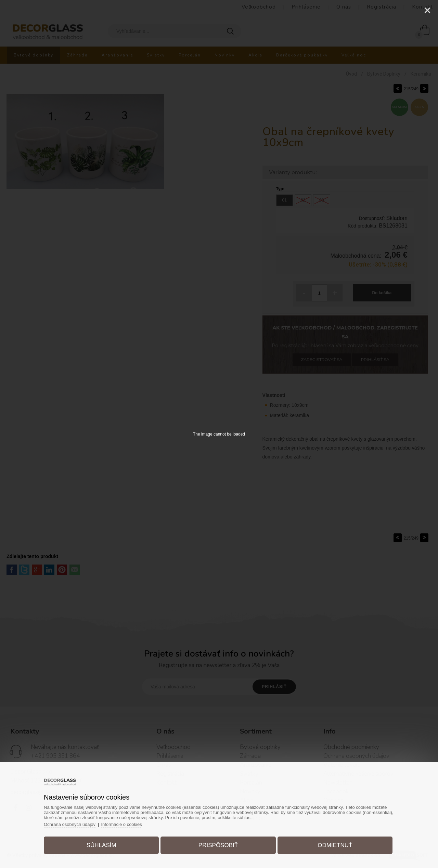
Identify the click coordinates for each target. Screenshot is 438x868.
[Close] (427, 10)
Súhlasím (101, 845)
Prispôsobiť (218, 845)
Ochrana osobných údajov (70, 824)
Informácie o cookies (122, 824)
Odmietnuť (335, 845)
